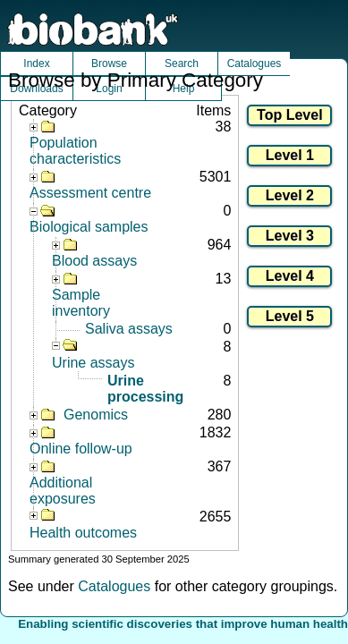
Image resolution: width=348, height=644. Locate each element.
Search (182, 64)
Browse (109, 64)
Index (36, 64)
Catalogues (255, 64)
